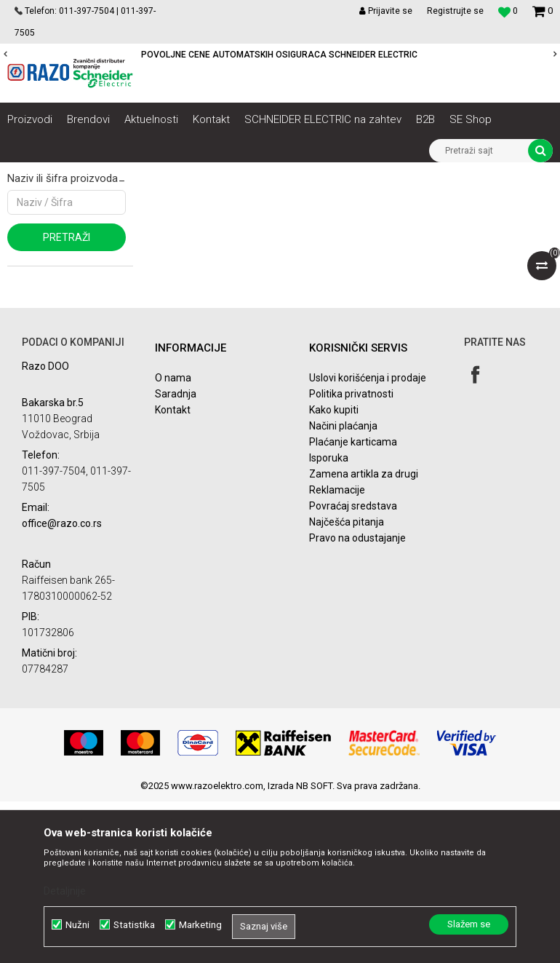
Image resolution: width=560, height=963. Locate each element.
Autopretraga (291, 200)
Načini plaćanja (343, 588)
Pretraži (67, 400)
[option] (280, 55)
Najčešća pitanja (347, 684)
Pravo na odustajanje (357, 700)
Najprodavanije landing (67, 303)
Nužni (77, 925)
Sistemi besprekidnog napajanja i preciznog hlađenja (213, 173)
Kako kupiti (334, 572)
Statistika (134, 925)
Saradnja (176, 556)
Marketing (200, 925)
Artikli (82, 173)
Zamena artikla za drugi (364, 636)
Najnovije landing (56, 282)
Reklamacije (337, 652)
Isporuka (329, 620)
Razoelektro (32, 173)
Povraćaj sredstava (353, 668)
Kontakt (173, 572)
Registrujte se (455, 11)
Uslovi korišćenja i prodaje (368, 540)
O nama (173, 540)
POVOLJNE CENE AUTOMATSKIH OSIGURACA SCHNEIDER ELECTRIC (279, 55)
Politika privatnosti (351, 556)
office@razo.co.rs (62, 685)
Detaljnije (65, 891)
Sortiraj (353, 200)
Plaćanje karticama (353, 604)
